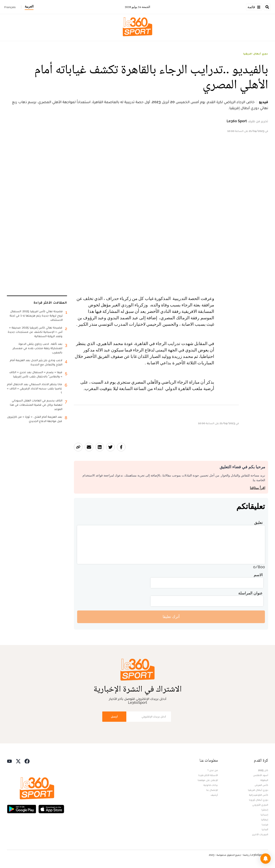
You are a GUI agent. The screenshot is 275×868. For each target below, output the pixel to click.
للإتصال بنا (212, 790)
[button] (266, 859)
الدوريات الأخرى (260, 834)
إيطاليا (265, 820)
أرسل (114, 717)
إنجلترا (265, 810)
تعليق (258, 522)
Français (10, 7)
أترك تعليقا (171, 617)
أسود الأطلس (261, 775)
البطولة (264, 780)
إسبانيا (264, 815)
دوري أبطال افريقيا (256, 54)
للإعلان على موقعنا (208, 780)
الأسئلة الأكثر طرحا (208, 775)
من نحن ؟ (213, 770)
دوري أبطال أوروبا (259, 800)
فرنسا (265, 824)
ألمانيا (265, 829)
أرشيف (214, 795)
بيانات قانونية (211, 785)
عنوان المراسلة (251, 593)
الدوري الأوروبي (260, 805)
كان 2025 (263, 770)
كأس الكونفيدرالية (259, 795)
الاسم (258, 575)
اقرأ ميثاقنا (257, 488)
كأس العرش (261, 785)
